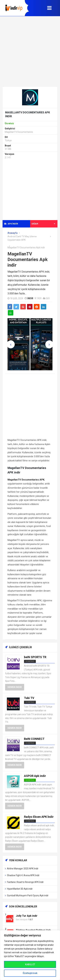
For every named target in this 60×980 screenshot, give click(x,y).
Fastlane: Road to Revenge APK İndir (25, 882)
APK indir (11, 224)
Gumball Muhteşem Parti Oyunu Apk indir (28, 896)
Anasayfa (12, 233)
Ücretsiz (30, 661)
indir (30, 298)
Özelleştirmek (30, 973)
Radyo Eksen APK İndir (39, 817)
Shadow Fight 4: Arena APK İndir (23, 875)
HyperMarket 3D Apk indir (20, 889)
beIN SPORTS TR (35, 657)
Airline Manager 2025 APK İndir (23, 869)
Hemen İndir (15, 687)
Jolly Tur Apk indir (27, 916)
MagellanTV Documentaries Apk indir (28, 259)
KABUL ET (30, 964)
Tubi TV (29, 698)
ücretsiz (30, 702)
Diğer (43, 224)
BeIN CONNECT (34, 739)
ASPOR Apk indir (35, 776)
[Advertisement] (30, 51)
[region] (30, 955)
